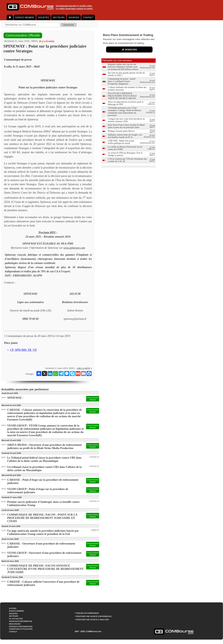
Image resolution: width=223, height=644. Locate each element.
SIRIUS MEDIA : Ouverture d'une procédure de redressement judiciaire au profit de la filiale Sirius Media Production (45, 447)
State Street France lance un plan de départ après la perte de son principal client (126, 126)
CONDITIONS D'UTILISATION (21, 629)
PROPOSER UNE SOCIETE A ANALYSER (92, 620)
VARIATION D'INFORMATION (21, 621)
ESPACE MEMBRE (25, 17)
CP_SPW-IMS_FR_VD (23, 350)
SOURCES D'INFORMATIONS (21, 627)
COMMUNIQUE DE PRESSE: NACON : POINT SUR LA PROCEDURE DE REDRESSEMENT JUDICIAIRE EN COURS (42, 518)
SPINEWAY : (15, 398)
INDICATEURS (15, 624)
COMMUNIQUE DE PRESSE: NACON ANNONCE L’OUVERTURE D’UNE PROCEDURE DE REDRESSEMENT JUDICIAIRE (45, 569)
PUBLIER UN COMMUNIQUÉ (87, 613)
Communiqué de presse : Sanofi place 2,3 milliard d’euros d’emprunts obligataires (122, 81)
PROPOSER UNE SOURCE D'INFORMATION (94, 616)
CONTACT (88, 17)
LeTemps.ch (94, 457)
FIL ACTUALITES (16, 619)
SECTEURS (59, 17)
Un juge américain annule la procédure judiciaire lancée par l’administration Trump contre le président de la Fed (43, 532)
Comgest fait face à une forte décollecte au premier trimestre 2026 (126, 120)
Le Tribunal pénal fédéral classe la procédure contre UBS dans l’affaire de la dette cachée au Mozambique (44, 459)
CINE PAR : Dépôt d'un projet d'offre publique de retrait (121, 142)
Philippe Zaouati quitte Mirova (121, 131)
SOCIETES (43, 17)
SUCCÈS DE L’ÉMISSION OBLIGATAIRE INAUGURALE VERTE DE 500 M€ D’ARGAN (122, 96)
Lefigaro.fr (95, 530)
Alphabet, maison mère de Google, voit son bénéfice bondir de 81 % (125, 136)
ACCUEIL (13, 608)
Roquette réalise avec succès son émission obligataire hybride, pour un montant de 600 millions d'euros (123, 67)
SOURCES (74, 17)
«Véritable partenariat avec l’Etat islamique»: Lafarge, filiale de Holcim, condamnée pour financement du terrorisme (125, 112)
